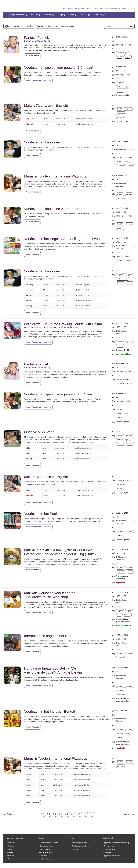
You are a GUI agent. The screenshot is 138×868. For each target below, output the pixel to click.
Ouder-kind (120, 166)
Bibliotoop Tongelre (123, 53)
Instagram (12, 846)
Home (6, 15)
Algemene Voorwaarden (112, 856)
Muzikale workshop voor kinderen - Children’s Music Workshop (50, 595)
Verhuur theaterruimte (47, 859)
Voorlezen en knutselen (42, 142)
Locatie (27, 26)
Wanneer (51, 26)
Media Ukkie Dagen (123, 87)
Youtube (11, 856)
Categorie (11, 26)
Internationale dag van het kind (48, 636)
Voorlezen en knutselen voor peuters (52, 209)
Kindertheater (121, 572)
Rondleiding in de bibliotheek (82, 846)
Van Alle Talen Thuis (123, 733)
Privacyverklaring (110, 846)
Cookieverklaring (110, 849)
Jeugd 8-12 (128, 109)
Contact (71, 8)
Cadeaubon (76, 849)
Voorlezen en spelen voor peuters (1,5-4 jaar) (59, 68)
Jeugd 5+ (128, 57)
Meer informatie (32, 56)
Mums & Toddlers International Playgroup (56, 176)
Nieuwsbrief (98, 8)
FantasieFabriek (36, 38)
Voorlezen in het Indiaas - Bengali (50, 711)
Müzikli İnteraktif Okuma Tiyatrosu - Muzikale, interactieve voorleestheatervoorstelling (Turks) (60, 552)
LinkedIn (11, 852)
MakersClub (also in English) (46, 105)
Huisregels (107, 852)
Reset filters (69, 26)
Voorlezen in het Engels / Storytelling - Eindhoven (62, 239)
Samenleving (121, 198)
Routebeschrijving (46, 852)
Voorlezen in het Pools (41, 514)
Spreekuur (130, 444)
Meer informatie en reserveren (38, 81)
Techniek (120, 117)
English (119, 257)
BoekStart (120, 436)
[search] (131, 26)
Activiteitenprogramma (79, 843)
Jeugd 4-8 (129, 158)
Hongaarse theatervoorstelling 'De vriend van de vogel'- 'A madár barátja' (53, 670)
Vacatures (89, 8)
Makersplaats (121, 113)
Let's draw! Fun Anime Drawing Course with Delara (63, 324)
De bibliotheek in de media (49, 843)
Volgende (128, 814)
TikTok (10, 849)
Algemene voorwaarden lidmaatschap (116, 843)
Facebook (11, 843)
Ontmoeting (129, 224)
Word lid (132, 8)
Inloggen (63, 8)
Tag (39, 26)
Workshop (120, 346)
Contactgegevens (46, 846)
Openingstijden (80, 8)
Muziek (130, 572)
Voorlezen (120, 91)
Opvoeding (129, 194)
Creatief (119, 57)
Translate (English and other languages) (116, 8)
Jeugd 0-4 (120, 83)
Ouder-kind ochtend (39, 432)
